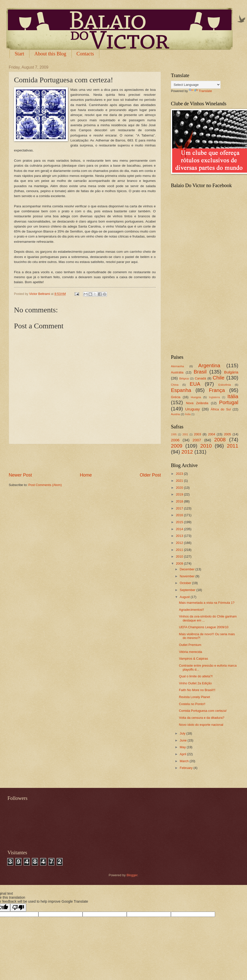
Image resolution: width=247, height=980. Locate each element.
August (185, 597)
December (187, 569)
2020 (180, 488)
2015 (180, 522)
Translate (200, 91)
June (184, 740)
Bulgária (231, 372)
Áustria (175, 414)
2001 (185, 434)
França (217, 390)
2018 (180, 501)
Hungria (196, 397)
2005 (227, 434)
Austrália (177, 372)
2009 (177, 446)
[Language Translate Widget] (196, 85)
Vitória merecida (190, 652)
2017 (180, 508)
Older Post (150, 475)
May (183, 747)
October (186, 583)
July (183, 733)
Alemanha (177, 366)
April (183, 754)
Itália (233, 396)
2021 (180, 481)
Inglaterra (215, 397)
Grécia (176, 397)
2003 (197, 434)
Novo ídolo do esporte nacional (201, 725)
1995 (174, 434)
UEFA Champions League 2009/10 (204, 627)
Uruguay (193, 409)
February (186, 768)
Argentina (209, 365)
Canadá (200, 378)
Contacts (85, 54)
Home (86, 475)
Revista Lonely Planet (194, 697)
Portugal (229, 402)
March (185, 761)
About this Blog (50, 54)
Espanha (181, 390)
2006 (175, 440)
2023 (180, 474)
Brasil (200, 372)
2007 (197, 440)
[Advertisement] (85, 458)
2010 (206, 446)
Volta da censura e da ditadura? (202, 718)
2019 (180, 494)
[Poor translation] (18, 908)
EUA (195, 384)
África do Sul (221, 409)
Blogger (132, 875)
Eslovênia (225, 385)
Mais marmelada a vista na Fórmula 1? (207, 603)
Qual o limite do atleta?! (196, 676)
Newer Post (20, 475)
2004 (212, 434)
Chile (218, 378)
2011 (233, 446)
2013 (180, 536)
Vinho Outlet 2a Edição (195, 683)
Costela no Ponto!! (192, 704)
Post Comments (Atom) (45, 485)
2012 (187, 452)
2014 (180, 529)
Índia (188, 414)
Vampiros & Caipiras (193, 659)
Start (19, 54)
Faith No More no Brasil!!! (197, 690)
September (188, 590)
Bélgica (184, 378)
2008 (220, 439)
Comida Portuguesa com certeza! (203, 711)
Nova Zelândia (197, 403)
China (175, 385)
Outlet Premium (190, 645)
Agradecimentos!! (191, 610)
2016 (180, 515)
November (187, 576)
